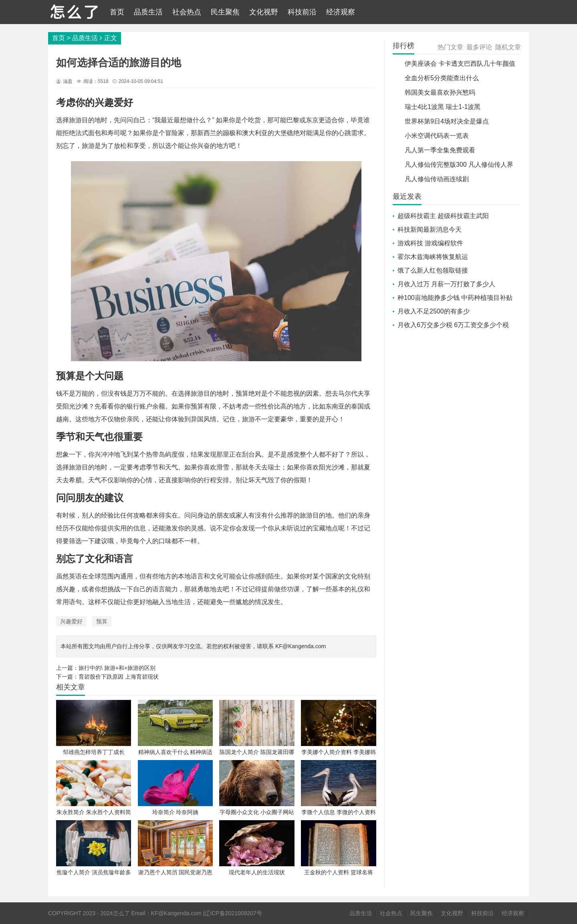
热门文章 (450, 47)
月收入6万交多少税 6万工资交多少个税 (453, 325)
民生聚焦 (225, 12)
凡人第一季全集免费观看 (440, 150)
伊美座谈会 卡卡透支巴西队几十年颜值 (460, 64)
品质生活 (148, 12)
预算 (102, 621)
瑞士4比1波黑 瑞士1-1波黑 (443, 107)
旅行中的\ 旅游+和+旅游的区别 (117, 668)
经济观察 (341, 12)
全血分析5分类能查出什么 (442, 78)
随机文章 (508, 47)
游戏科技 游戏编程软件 (430, 243)
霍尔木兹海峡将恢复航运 (433, 257)
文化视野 (264, 12)
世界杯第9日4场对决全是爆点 (447, 121)
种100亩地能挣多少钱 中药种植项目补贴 (455, 298)
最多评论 (479, 47)
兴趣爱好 (71, 621)
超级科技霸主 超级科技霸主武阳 (443, 216)
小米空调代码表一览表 (437, 136)
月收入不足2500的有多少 (434, 311)
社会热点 (187, 12)
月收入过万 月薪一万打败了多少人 (446, 284)
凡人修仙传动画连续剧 (437, 179)
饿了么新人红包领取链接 (433, 270)
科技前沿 (302, 12)
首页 (117, 12)
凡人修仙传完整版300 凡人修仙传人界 (459, 165)
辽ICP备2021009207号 (233, 913)
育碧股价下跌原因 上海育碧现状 (119, 677)
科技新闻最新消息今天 (430, 229)
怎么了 (121, 913)
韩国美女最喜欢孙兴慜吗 (440, 92)
